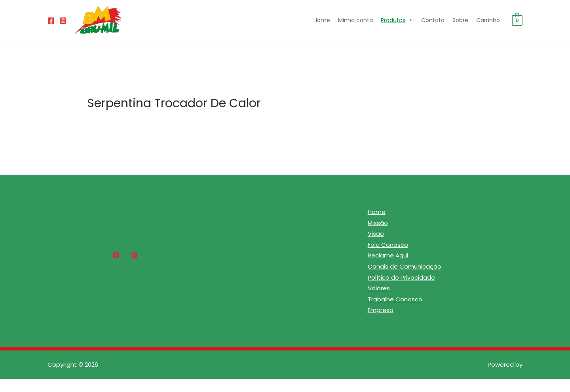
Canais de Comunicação (405, 267)
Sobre (460, 20)
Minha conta (355, 20)
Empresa (381, 311)
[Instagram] (63, 21)
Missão (378, 223)
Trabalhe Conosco (395, 300)
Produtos (397, 20)
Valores (379, 289)
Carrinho (488, 20)
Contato (433, 20)
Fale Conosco (388, 245)
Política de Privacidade (401, 278)
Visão (376, 234)
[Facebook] (51, 21)
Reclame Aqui (388, 256)
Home (322, 20)
